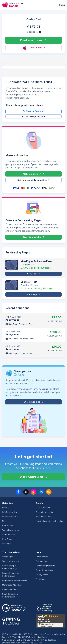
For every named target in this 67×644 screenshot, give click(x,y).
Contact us (7, 543)
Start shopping (34, 402)
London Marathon (10, 589)
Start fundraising (34, 237)
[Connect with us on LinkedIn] (41, 493)
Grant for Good (9, 534)
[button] (40, 32)
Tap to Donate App (10, 530)
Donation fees (42, 556)
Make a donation (34, 174)
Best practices (42, 561)
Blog (4, 521)
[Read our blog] (49, 493)
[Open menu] (60, 5)
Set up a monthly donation (34, 180)
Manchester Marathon (12, 584)
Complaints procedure (45, 565)
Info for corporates (10, 516)
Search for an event (11, 561)
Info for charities (9, 512)
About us (6, 507)
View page (33, 274)
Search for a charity (44, 512)
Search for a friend (44, 516)
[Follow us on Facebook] (18, 493)
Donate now (34, 48)
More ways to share (33, 116)
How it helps (8, 525)
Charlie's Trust (29, 282)
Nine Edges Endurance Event (37, 261)
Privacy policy (42, 574)
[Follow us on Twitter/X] (26, 493)
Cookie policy (42, 579)
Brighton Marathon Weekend (15, 580)
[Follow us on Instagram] (34, 493)
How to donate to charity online (50, 521)
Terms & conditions (44, 570)
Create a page (8, 556)
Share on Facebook (34, 111)
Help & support (9, 539)
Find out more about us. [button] (17, 98)
